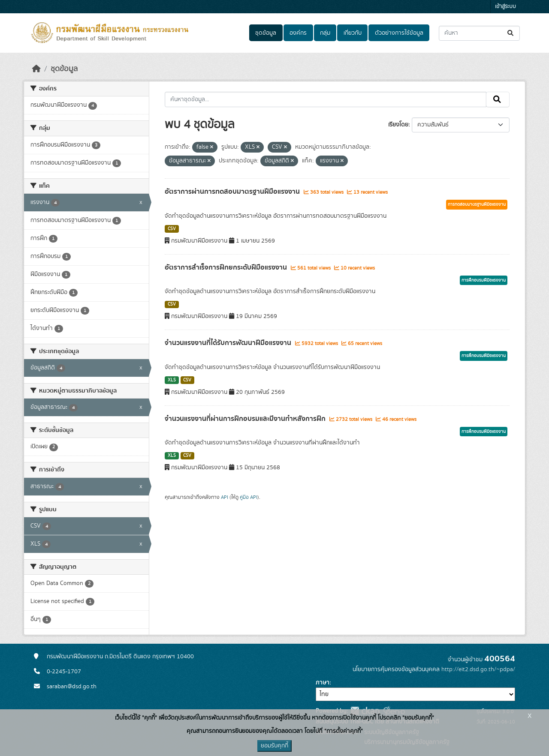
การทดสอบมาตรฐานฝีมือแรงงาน (477, 204)
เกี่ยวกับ (353, 33)
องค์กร (298, 33)
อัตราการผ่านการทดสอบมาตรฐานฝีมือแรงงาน (233, 192)
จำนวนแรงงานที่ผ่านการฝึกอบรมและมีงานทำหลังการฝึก (246, 419)
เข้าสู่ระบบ (505, 7)
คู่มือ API (249, 497)
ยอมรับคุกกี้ (274, 746)
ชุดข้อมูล (266, 33)
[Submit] (511, 33)
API (225, 497)
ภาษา (323, 683)
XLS (172, 380)
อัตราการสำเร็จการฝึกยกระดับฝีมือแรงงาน (227, 267)
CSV (172, 229)
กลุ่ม (325, 33)
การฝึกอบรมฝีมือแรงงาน (484, 280)
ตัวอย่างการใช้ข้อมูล (399, 33)
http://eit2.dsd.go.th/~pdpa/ (478, 669)
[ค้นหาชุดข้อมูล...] (479, 33)
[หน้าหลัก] (36, 69)
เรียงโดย (398, 125)
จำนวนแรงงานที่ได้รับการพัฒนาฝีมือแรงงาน (229, 343)
